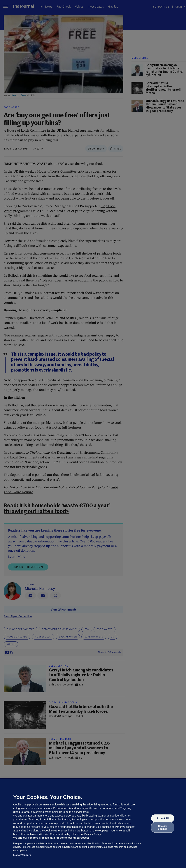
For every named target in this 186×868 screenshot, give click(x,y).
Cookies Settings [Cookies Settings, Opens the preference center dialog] (163, 827)
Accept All (163, 818)
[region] (93, 824)
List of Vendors (22, 855)
